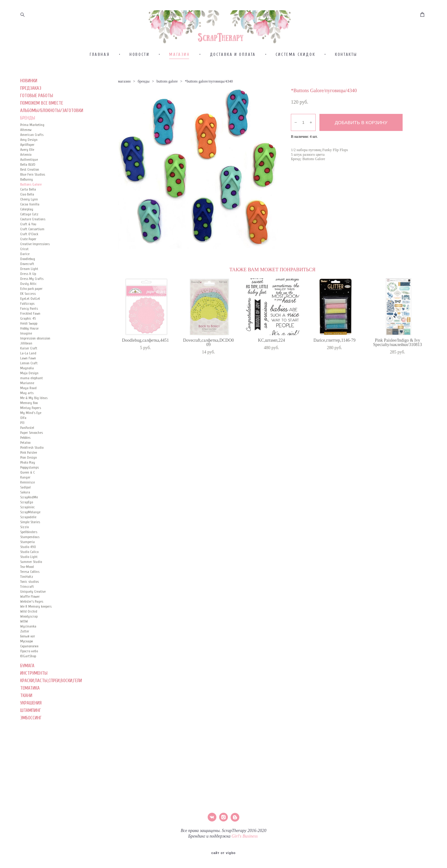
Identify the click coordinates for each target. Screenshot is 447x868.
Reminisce (27, 501)
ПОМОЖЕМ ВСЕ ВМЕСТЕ (42, 122)
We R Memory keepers (36, 625)
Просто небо (29, 670)
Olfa (23, 436)
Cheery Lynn (29, 218)
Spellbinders (29, 551)
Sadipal (25, 506)
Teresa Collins (30, 590)
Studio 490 (28, 565)
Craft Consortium (32, 248)
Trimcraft (27, 605)
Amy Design (29, 158)
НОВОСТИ (139, 73)
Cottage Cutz (29, 233)
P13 (22, 441)
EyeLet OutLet (30, 317)
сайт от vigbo (223, 853)
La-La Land (28, 372)
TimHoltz (27, 595)
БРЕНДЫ (28, 137)
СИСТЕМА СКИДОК (295, 73)
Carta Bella (28, 208)
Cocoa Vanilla (30, 223)
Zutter (25, 650)
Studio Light (29, 575)
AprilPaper (27, 163)
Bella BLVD (28, 183)
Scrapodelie (28, 536)
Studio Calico (29, 570)
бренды (143, 100)
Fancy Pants (29, 327)
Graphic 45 (28, 337)
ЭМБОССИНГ (31, 737)
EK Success (28, 312)
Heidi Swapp (29, 342)
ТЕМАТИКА (30, 707)
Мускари (27, 660)
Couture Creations (33, 238)
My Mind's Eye (31, 431)
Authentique (29, 178)
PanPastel (27, 446)
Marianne (27, 402)
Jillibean (26, 362)
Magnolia (27, 387)
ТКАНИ (26, 714)
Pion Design (29, 476)
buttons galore (167, 100)
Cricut (24, 268)
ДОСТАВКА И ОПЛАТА (233, 73)
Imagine (26, 352)
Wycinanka (28, 645)
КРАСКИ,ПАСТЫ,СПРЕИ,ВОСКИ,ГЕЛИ (51, 699)
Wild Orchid (29, 630)
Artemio (26, 173)
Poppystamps (29, 486)
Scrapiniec (27, 526)
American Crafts (32, 153)
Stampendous (30, 555)
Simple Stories (30, 541)
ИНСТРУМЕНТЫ (34, 692)
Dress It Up (28, 292)
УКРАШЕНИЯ (31, 722)
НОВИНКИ (29, 99)
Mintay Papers (31, 426)
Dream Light (29, 287)
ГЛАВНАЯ (100, 73)
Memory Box (29, 421)
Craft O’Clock (29, 253)
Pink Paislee (29, 471)
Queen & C (27, 491)
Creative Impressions (35, 263)
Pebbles (25, 456)
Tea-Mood (27, 585)
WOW (24, 640)
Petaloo (25, 461)
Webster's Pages (32, 620)
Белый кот (28, 655)
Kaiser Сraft (29, 367)
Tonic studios (29, 600)
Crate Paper (28, 258)
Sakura (25, 511)
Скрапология (29, 665)
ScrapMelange (30, 531)
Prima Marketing (32, 143)
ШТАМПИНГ (31, 729)
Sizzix (25, 546)
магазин (124, 100)
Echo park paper (31, 307)
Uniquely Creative (33, 610)
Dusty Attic (28, 302)
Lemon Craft (29, 382)
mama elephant (32, 397)
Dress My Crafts (32, 297)
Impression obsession (35, 357)
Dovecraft (27, 282)
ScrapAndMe (29, 516)
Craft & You (28, 243)
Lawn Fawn (28, 377)
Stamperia (27, 560)
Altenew (26, 148)
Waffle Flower (30, 615)
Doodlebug (28, 277)
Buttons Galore (31, 203)
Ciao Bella (27, 213)
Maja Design (29, 392)
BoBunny (27, 198)
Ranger (25, 496)
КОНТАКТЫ (346, 73)
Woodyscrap (29, 635)
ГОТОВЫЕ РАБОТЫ (37, 114)
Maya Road (28, 407)
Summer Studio (31, 580)
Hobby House (29, 347)
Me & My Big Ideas (34, 416)
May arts (27, 412)
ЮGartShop (28, 675)
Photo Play (28, 481)
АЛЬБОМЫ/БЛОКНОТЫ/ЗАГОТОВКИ (52, 129)
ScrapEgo (27, 521)
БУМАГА (27, 684)
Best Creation (30, 188)
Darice (25, 272)
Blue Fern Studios (33, 193)
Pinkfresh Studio (32, 466)
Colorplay (27, 228)
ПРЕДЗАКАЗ (31, 107)
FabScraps (27, 322)
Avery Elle (27, 168)
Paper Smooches (32, 451)
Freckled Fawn (30, 332)
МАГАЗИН (179, 73)
